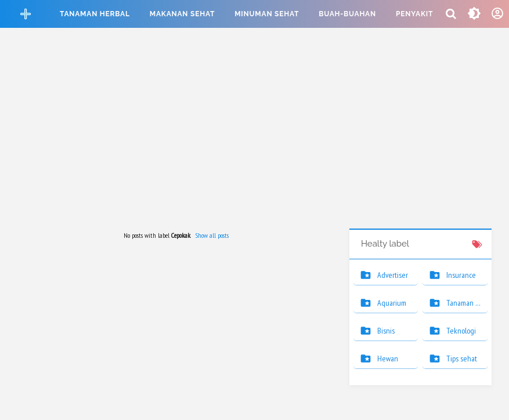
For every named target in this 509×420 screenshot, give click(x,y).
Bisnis (386, 331)
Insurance (461, 275)
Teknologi (461, 331)
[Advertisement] (255, 130)
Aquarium (392, 303)
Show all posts (212, 235)
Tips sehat (462, 359)
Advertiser (393, 275)
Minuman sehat (267, 14)
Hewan (388, 359)
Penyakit (414, 14)
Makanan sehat (182, 14)
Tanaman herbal (95, 14)
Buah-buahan (347, 14)
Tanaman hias (467, 303)
